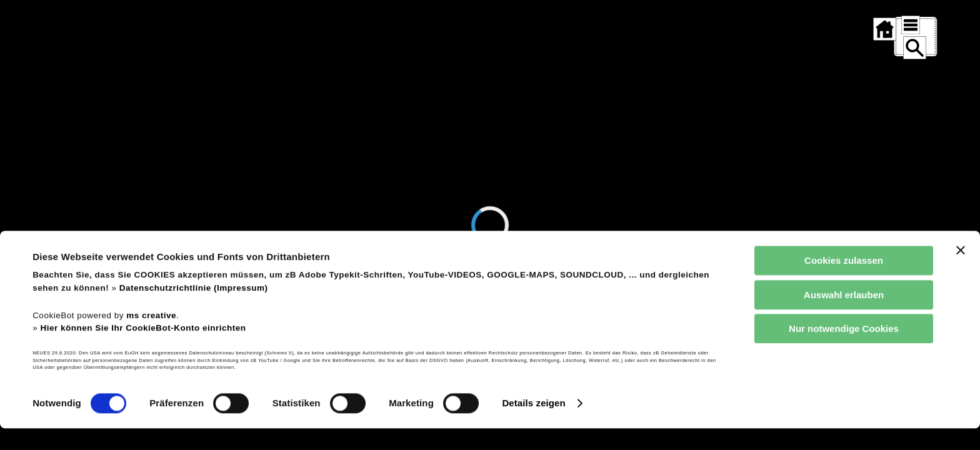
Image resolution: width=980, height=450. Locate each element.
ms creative (151, 337)
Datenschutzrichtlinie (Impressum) (194, 310)
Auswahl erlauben (844, 317)
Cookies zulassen (844, 283)
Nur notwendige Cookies (844, 351)
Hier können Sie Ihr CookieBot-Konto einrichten (143, 350)
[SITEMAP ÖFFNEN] (906, 25)
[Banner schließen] (961, 272)
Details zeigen (533, 425)
